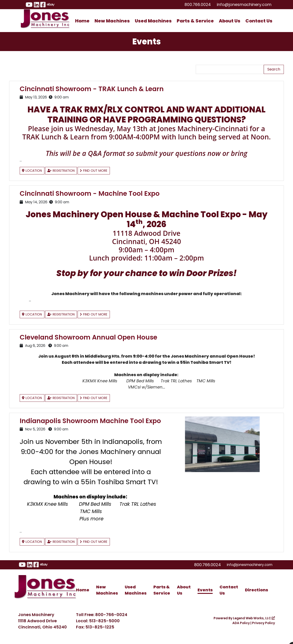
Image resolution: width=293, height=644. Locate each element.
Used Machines (153, 21)
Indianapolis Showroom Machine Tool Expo (85, 422)
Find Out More (101, 171)
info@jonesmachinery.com (244, 4)
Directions (256, 595)
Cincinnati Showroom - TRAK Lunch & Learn (95, 89)
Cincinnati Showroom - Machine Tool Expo (93, 193)
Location (33, 171)
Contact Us (259, 21)
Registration (65, 171)
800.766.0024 (197, 4)
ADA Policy (237, 628)
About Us (230, 21)
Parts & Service (195, 21)
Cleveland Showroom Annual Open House (92, 335)
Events (205, 595)
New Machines (112, 21)
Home (82, 21)
